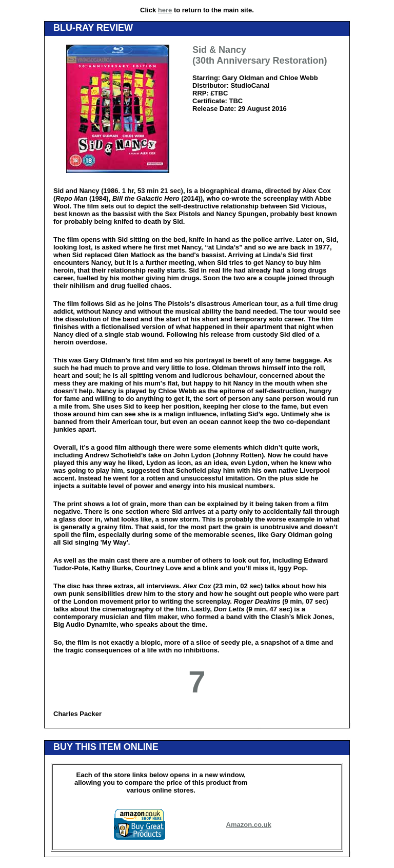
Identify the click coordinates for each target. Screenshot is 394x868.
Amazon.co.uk (249, 825)
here (165, 10)
